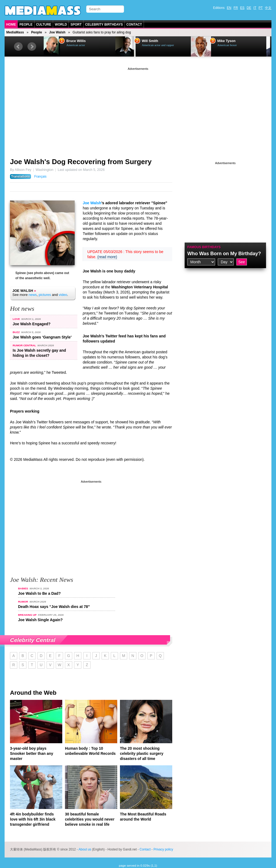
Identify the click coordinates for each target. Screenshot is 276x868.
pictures (45, 295)
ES (242, 8)
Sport (76, 25)
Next (32, 47)
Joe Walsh (57, 32)
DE (249, 8)
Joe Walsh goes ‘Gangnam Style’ (42, 337)
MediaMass (15, 32)
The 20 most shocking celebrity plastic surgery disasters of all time (142, 753)
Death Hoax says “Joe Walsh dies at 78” (54, 607)
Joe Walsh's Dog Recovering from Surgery (81, 162)
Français (40, 177)
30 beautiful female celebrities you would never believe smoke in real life (90, 819)
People (26, 25)
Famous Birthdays (204, 247)
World (61, 25)
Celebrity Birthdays (104, 25)
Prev (18, 47)
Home (11, 25)
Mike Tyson (230, 41)
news (33, 295)
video (63, 295)
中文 (268, 8)
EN (229, 8)
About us (85, 849)
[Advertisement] (138, 109)
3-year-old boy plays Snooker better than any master (32, 753)
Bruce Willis (80, 41)
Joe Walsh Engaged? (32, 324)
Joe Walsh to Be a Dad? (39, 593)
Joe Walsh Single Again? (40, 620)
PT (261, 8)
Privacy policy (163, 849)
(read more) (107, 257)
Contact (134, 25)
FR (236, 8)
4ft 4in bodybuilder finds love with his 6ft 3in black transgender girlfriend (33, 819)
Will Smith (154, 41)
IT (255, 8)
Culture (44, 25)
